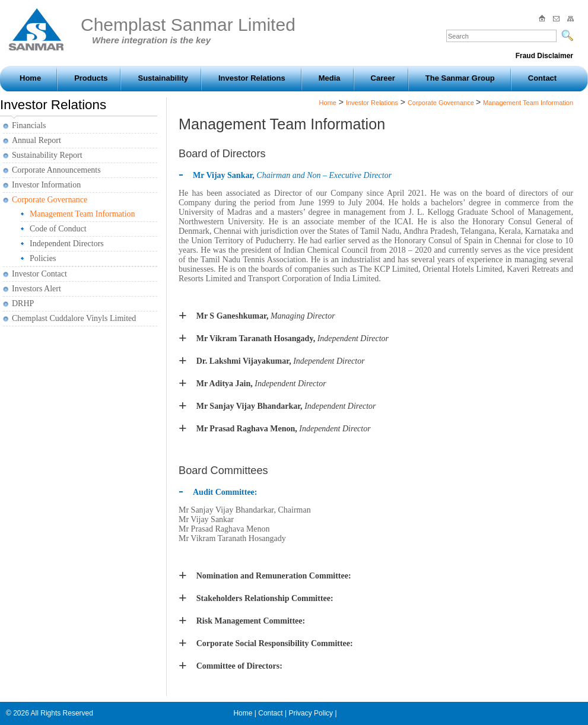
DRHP (23, 303)
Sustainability (163, 78)
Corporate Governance (50, 200)
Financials (29, 125)
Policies (43, 258)
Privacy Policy (311, 713)
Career (383, 78)
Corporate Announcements (56, 170)
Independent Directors (67, 244)
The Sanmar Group (460, 78)
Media (330, 78)
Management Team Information (82, 214)
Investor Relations (252, 78)
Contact (542, 78)
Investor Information (46, 185)
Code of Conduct (58, 229)
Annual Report (36, 140)
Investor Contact (39, 274)
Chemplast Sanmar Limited (188, 30)
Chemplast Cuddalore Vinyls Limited (74, 318)
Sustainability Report (47, 155)
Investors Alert (36, 289)
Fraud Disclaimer (544, 56)
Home (30, 78)
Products (91, 78)
